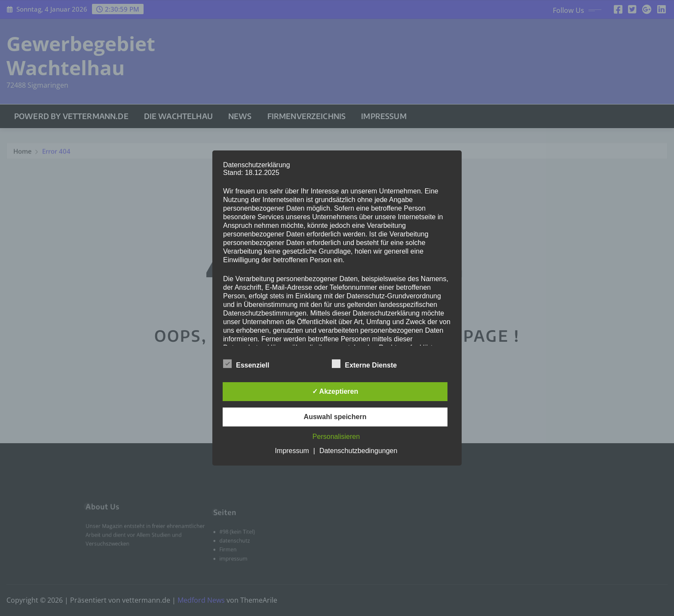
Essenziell (246, 364)
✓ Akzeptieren (335, 391)
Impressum (292, 451)
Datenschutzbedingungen (358, 451)
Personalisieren (336, 437)
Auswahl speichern (335, 417)
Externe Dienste (364, 364)
